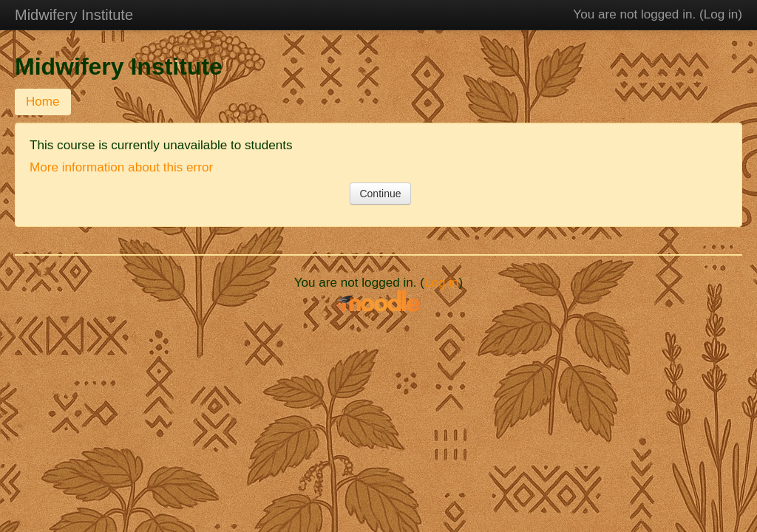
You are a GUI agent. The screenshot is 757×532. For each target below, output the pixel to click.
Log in (721, 14)
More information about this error (121, 167)
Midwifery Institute (74, 15)
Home (43, 102)
